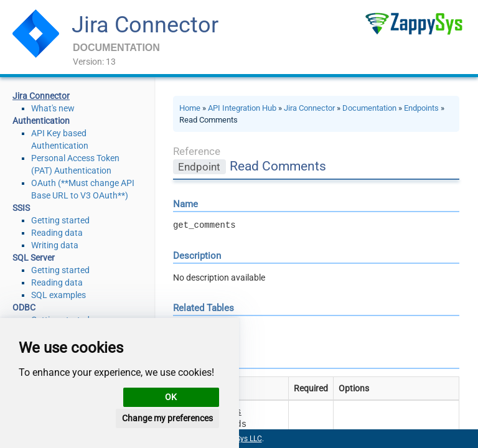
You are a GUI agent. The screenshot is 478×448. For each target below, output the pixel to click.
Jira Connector (145, 25)
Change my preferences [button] (167, 418)
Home (190, 108)
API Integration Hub (242, 108)
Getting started (60, 220)
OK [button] (171, 397)
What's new (53, 108)
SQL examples (59, 295)
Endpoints (421, 108)
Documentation (369, 108)
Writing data (55, 245)
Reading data (57, 233)
